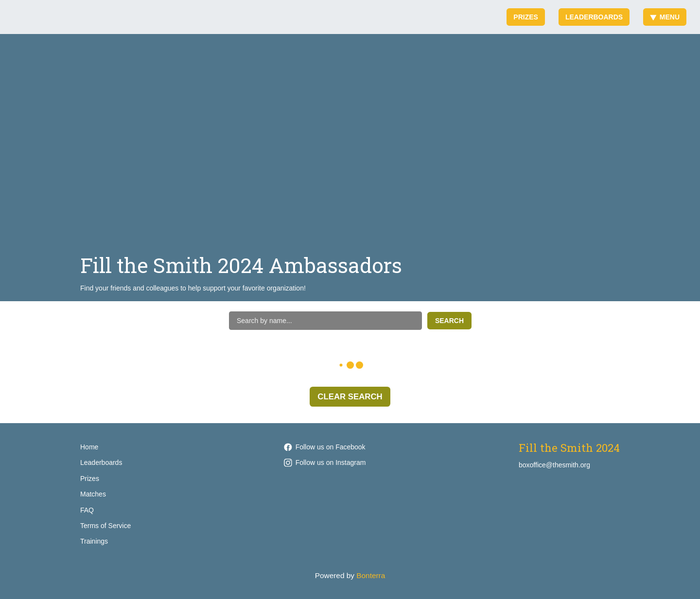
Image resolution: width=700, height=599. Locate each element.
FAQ (87, 510)
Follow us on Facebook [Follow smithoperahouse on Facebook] (325, 447)
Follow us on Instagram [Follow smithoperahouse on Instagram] (325, 462)
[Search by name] (325, 321)
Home (89, 447)
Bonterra (371, 575)
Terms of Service (105, 526)
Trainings (94, 541)
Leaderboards (594, 17)
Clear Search (350, 397)
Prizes (526, 17)
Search (449, 321)
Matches (93, 494)
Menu (665, 17)
